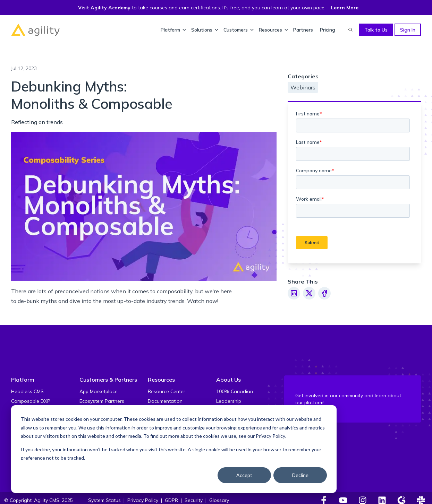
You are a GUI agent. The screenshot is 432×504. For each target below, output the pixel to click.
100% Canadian (235, 391)
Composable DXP (31, 401)
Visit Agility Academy (104, 8)
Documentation (165, 401)
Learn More (345, 8)
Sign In (408, 30)
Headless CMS (27, 391)
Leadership (229, 401)
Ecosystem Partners (102, 401)
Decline (300, 475)
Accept (244, 475)
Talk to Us (376, 30)
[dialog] (174, 449)
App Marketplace (99, 391)
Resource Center (167, 391)
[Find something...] (350, 30)
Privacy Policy (270, 436)
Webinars (303, 87)
